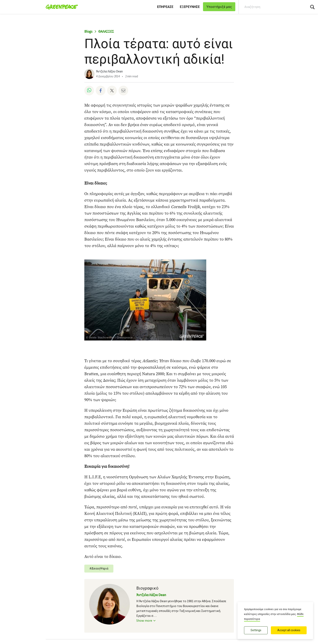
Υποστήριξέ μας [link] (219, 7)
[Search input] (270, 7)
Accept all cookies (289, 630)
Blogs (88, 32)
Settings (256, 630)
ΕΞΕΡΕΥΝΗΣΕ (190, 7)
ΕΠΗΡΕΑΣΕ (165, 7)
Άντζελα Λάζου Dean (109, 72)
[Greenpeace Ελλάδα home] (61, 7)
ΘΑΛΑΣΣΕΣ (106, 32)
